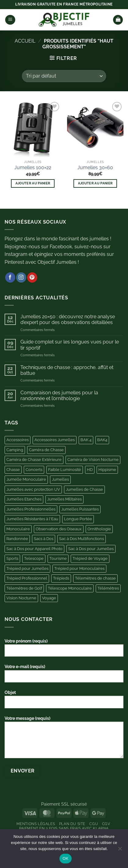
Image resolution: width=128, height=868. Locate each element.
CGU (94, 824)
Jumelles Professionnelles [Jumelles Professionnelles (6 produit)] (31, 509)
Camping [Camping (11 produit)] (15, 450)
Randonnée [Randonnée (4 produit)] (17, 539)
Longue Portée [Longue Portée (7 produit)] (78, 519)
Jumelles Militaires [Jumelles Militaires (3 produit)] (64, 499)
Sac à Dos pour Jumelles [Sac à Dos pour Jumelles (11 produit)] (91, 549)
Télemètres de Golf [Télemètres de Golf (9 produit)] (24, 588)
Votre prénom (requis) (64, 650)
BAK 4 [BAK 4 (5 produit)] (86, 440)
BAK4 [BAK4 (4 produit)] (102, 440)
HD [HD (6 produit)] (90, 470)
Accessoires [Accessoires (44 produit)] (18, 440)
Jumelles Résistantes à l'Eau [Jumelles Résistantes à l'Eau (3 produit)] (32, 519)
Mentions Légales (36, 824)
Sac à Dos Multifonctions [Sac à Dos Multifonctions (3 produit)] (82, 539)
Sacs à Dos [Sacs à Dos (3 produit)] (44, 539)
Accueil (25, 41)
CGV (106, 824)
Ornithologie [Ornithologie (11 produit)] (99, 529)
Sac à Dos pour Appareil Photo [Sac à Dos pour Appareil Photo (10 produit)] (34, 549)
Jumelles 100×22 (33, 167)
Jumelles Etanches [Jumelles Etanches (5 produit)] (24, 499)
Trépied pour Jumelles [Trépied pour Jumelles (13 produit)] (27, 568)
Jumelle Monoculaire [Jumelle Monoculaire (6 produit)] (26, 479)
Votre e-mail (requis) (64, 675)
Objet (64, 701)
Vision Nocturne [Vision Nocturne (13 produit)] (21, 598)
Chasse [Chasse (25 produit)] (13, 470)
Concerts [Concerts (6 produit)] (34, 470)
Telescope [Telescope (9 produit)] (34, 558)
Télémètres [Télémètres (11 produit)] (108, 588)
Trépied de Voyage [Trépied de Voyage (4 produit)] (90, 558)
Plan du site (72, 824)
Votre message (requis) (64, 739)
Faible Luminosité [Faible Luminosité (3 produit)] (65, 470)
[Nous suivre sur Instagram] (21, 277)
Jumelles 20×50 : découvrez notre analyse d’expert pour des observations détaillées (68, 319)
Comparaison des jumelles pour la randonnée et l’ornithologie (59, 396)
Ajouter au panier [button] (33, 183)
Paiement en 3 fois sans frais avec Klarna (64, 828)
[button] (10, 20)
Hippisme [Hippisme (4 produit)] (107, 470)
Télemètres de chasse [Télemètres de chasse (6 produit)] (95, 578)
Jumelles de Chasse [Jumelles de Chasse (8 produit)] (84, 489)
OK (65, 858)
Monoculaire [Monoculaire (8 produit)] (18, 529)
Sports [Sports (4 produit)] (12, 558)
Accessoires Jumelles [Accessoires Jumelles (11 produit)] (55, 440)
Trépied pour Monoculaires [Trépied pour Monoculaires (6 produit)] (79, 568)
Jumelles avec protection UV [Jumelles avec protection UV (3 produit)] (33, 489)
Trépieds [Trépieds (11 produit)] (61, 578)
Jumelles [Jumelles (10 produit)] (60, 479)
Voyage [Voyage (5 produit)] (49, 598)
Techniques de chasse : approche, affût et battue (67, 370)
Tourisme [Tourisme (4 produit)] (58, 558)
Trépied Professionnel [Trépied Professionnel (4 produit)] (27, 578)
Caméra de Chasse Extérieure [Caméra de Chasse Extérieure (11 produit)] (34, 460)
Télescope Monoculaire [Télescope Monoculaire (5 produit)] (70, 588)
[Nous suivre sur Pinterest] (32, 277)
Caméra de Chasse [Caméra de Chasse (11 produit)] (46, 450)
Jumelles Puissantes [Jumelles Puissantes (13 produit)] (80, 509)
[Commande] (64, 76)
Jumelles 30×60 (95, 167)
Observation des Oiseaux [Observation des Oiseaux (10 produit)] (59, 529)
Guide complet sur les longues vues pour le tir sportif (70, 345)
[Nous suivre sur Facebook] (10, 277)
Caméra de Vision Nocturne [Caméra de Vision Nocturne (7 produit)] (93, 460)
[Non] (120, 850)
